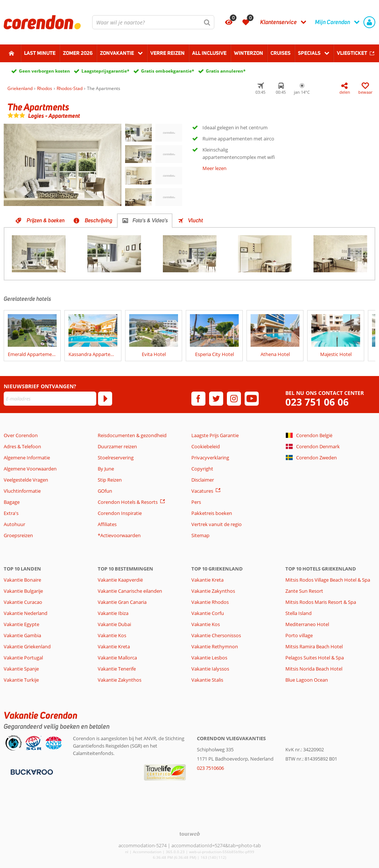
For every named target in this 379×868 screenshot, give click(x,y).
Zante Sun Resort (304, 591)
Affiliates (107, 524)
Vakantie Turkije (21, 680)
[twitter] (216, 399)
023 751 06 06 (317, 402)
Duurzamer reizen (117, 446)
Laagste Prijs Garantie (215, 435)
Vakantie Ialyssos (210, 669)
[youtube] (252, 399)
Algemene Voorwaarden (30, 469)
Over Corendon (21, 435)
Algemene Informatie (27, 458)
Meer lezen (214, 168)
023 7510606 (210, 768)
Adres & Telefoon (22, 446)
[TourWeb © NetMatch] (190, 834)
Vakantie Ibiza (113, 613)
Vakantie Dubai (114, 624)
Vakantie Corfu (208, 613)
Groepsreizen (18, 535)
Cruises (281, 53)
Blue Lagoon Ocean (307, 680)
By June (106, 469)
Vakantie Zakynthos (120, 680)
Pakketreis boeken (212, 513)
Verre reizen (167, 53)
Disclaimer (203, 480)
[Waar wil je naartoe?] (153, 22)
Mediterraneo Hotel (307, 624)
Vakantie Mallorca (117, 658)
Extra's (11, 513)
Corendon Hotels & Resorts (128, 502)
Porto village (299, 635)
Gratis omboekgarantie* (168, 71)
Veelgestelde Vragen (26, 480)
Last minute (40, 53)
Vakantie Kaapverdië (120, 580)
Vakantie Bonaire (22, 580)
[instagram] (234, 399)
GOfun (105, 491)
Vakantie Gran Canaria (122, 602)
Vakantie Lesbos (209, 658)
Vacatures (202, 491)
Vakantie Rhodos (210, 602)
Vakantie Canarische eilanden (130, 591)
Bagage (12, 502)
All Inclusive (209, 53)
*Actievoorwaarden (119, 535)
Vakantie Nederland (26, 613)
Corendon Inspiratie (120, 513)
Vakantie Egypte (21, 624)
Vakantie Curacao (23, 602)
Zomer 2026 (78, 53)
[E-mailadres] (50, 399)
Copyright (202, 469)
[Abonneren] (105, 399)
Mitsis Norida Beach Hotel (314, 669)
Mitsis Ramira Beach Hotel (314, 646)
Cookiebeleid (206, 446)
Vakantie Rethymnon (215, 646)
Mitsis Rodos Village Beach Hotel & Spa (328, 580)
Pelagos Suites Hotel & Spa (315, 658)
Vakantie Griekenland (27, 646)
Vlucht (195, 220)
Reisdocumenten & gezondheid (132, 435)
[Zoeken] (207, 22)
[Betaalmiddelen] (31, 771)
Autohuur (14, 524)
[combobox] (153, 22)
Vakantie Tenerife (117, 669)
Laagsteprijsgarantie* (105, 71)
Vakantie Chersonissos (216, 635)
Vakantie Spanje (21, 669)
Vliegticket (352, 53)
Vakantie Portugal (23, 658)
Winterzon (249, 53)
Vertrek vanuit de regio (217, 524)
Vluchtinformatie (22, 491)
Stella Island (298, 613)
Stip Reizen (110, 480)
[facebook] (198, 399)
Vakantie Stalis (207, 680)
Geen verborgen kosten (44, 71)
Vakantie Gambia (22, 635)
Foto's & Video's (150, 220)
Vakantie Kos (112, 635)
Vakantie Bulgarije (23, 591)
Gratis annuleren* (226, 71)
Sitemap (200, 535)
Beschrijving (99, 220)
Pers (196, 502)
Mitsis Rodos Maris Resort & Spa (321, 602)
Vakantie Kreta (114, 646)
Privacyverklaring (210, 458)
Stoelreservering (116, 458)
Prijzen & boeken (46, 220)
